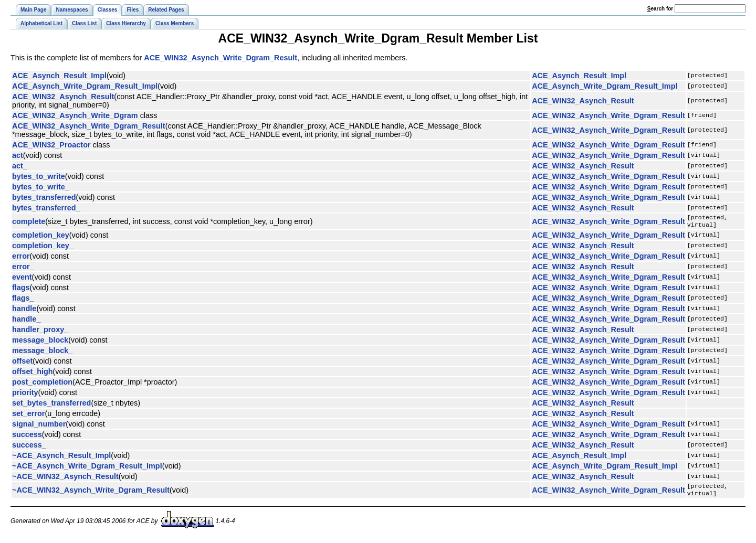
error (21, 258)
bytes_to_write (39, 176)
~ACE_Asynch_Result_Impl (61, 457)
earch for (660, 9)
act (18, 155)
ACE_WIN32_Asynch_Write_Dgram (75, 115)
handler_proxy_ (40, 332)
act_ (20, 166)
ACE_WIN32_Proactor (51, 145)
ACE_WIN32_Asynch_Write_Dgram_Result (220, 58)
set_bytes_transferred (51, 405)
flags (21, 290)
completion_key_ (43, 248)
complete (29, 222)
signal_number (39, 426)
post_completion (42, 384)
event (22, 279)
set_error (28, 416)
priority (25, 395)
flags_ (23, 300)
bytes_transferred (44, 197)
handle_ (26, 321)
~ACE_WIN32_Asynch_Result (65, 478)
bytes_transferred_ (46, 208)
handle (24, 311)
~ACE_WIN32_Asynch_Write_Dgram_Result (91, 493)
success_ (29, 447)
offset (22, 363)
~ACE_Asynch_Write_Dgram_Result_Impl (87, 468)
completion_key (41, 237)
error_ (23, 269)
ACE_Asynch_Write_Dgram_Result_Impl (85, 86)
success (27, 436)
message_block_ (42, 353)
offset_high (33, 374)
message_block (40, 342)
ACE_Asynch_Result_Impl (59, 76)
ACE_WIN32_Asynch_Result (63, 97)
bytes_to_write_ (41, 187)
